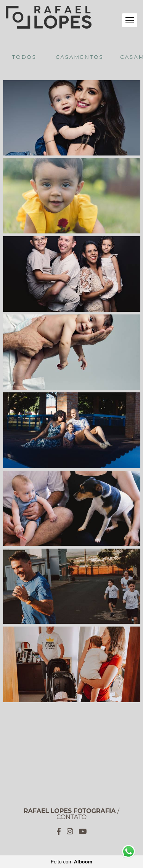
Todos (24, 57)
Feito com (71, 862)
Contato (71, 817)
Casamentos (80, 57)
